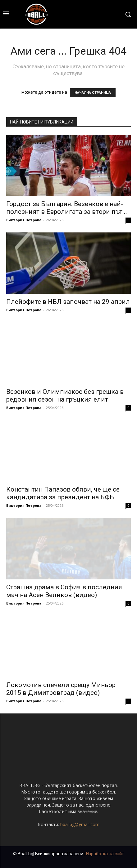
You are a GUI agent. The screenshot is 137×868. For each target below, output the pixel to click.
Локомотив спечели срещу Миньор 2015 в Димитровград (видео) (61, 689)
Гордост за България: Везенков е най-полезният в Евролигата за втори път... (67, 208)
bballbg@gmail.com (80, 824)
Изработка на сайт (105, 854)
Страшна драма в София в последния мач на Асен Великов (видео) (64, 591)
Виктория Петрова (24, 220)
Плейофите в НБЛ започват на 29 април (68, 302)
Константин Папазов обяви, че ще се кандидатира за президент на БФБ (63, 493)
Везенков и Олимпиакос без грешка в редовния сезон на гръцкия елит (65, 396)
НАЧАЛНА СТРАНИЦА (93, 93)
